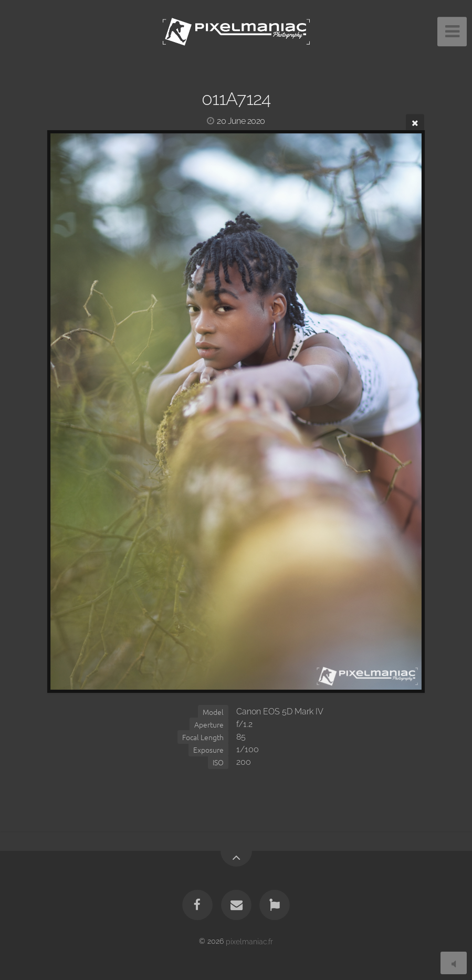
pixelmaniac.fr (249, 941)
